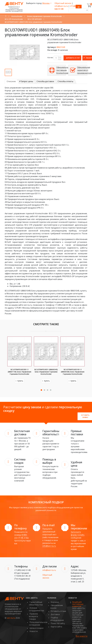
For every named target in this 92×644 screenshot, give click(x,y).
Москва (46, 3)
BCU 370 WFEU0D (35, 19)
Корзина (55, 602)
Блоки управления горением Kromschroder (45, 16)
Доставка (55, 614)
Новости (34, 631)
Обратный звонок (63, 3)
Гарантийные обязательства (36, 603)
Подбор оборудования (57, 619)
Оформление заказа (56, 607)
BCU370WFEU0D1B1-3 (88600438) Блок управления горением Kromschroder (73, 372)
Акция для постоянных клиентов (78, 604)
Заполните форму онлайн (77, 533)
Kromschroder (17, 16)
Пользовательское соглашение (38, 624)
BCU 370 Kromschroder (14, 19)
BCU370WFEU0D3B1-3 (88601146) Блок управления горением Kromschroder (20, 372)
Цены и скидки (36, 628)
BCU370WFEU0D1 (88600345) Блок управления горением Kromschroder (46, 372)
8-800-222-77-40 (21, 536)
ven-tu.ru (11, 618)
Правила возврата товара (33, 616)
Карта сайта (56, 627)
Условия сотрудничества (36, 609)
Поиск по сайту (58, 623)
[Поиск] (87, 10)
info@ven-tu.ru (61, 6)
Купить (19, 381)
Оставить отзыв (58, 611)
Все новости (82, 636)
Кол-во (50, 57)
